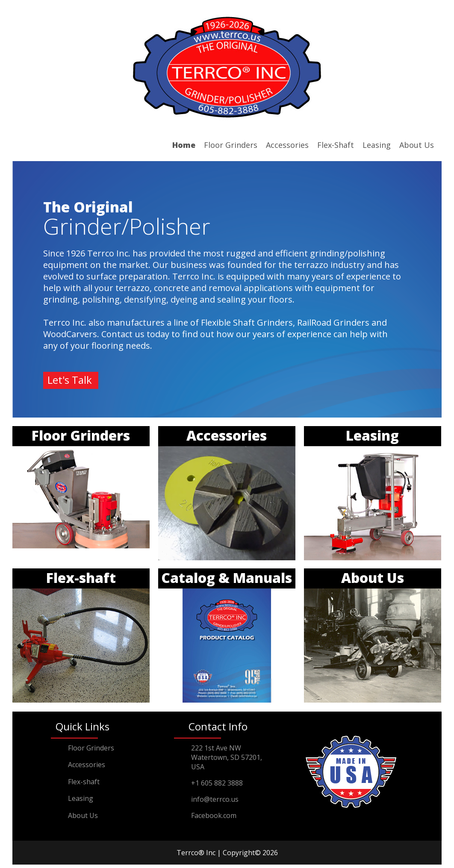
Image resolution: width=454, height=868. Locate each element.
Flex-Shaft (336, 145)
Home (184, 145)
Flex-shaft (84, 782)
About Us (417, 145)
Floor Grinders (231, 145)
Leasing (377, 145)
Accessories (287, 145)
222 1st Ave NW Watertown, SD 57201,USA (227, 757)
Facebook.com (214, 815)
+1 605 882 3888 (217, 783)
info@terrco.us (215, 799)
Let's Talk (70, 380)
